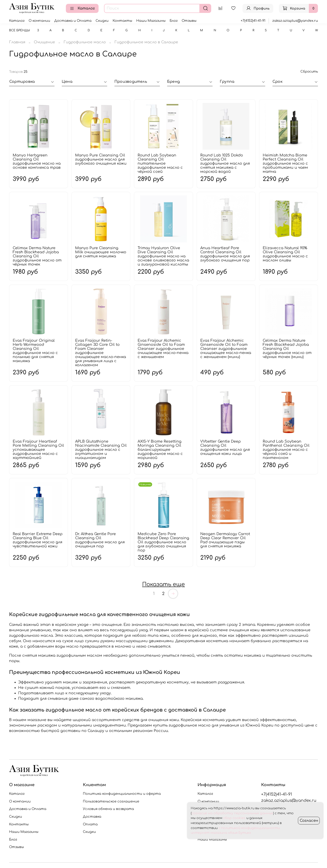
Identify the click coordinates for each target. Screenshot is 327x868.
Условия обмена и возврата (108, 809)
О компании (39, 21)
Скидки (102, 21)
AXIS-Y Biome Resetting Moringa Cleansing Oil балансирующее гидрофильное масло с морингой (160, 450)
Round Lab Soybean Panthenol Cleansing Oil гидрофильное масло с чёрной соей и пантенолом (286, 450)
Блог (174, 21)
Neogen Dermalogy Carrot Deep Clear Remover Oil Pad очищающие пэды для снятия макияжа (225, 540)
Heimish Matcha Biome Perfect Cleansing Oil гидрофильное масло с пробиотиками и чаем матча (285, 163)
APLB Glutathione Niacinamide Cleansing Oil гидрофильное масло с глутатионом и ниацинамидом (101, 450)
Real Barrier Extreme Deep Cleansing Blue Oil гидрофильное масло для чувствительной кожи (38, 540)
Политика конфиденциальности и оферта (122, 794)
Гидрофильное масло (85, 42)
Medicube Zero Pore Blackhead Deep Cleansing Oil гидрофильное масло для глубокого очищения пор (163, 542)
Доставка (92, 817)
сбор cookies (234, 818)
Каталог (82, 8)
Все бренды (20, 30)
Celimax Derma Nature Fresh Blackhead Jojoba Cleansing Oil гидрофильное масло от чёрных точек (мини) (287, 349)
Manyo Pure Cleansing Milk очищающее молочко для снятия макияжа (101, 252)
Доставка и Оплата (73, 21)
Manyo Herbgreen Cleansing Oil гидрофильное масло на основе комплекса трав (37, 161)
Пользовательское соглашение (111, 801)
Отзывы (189, 21)
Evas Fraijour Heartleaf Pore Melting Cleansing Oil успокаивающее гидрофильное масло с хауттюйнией (38, 450)
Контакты (122, 21)
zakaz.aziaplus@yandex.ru (295, 21)
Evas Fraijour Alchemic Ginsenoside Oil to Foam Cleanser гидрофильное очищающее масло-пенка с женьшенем (163, 349)
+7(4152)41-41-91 (253, 21)
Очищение (44, 42)
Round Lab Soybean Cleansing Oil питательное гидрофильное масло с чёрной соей (160, 163)
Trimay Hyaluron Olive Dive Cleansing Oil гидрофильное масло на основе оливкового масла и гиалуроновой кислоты (163, 256)
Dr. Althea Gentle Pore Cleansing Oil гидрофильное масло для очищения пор (100, 540)
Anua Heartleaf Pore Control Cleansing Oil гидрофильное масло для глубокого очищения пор (225, 254)
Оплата (90, 824)
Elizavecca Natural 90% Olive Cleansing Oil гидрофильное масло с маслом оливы (285, 254)
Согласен (309, 821)
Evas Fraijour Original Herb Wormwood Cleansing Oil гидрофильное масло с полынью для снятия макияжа (35, 351)
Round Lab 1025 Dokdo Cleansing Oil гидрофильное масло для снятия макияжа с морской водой (225, 163)
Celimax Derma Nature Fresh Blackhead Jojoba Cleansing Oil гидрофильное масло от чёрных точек (37, 256)
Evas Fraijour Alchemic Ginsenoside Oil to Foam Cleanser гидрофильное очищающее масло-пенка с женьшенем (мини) (226, 349)
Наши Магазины (151, 21)
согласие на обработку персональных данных (232, 813)
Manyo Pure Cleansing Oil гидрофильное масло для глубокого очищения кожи (101, 159)
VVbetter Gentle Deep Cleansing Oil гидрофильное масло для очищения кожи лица (225, 448)
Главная (17, 42)
